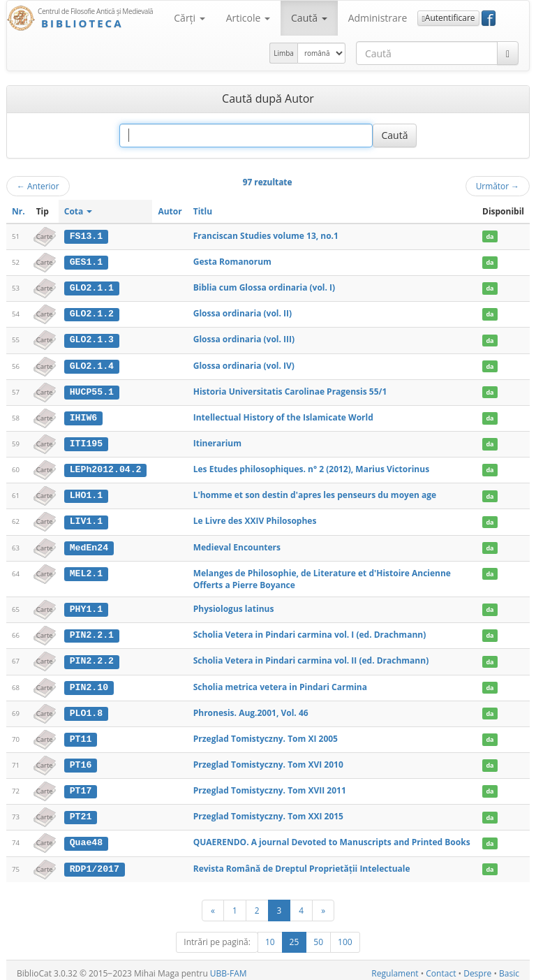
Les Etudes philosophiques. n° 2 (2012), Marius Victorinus (311, 467)
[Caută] (508, 53)
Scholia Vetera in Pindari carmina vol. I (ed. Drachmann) (310, 631)
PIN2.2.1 (92, 631)
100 (345, 936)
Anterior (38, 186)
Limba (284, 53)
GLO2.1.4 (92, 365)
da (490, 236)
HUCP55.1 (92, 390)
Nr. (18, 211)
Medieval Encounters (237, 544)
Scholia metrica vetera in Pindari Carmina (280, 683)
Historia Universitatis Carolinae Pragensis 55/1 (290, 389)
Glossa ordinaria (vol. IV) (244, 364)
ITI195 (86, 441)
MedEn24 (89, 544)
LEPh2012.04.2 (106, 467)
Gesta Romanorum (232, 262)
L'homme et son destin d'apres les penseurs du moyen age (315, 493)
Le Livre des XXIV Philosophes (255, 518)
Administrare (378, 18)
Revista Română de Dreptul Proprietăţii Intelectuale (302, 862)
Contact (441, 967)
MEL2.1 (86, 570)
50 (318, 936)
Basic (509, 967)
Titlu (203, 211)
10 (270, 936)
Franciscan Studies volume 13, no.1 (266, 236)
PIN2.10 (89, 683)
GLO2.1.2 (92, 313)
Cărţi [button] (189, 18)
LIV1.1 (86, 518)
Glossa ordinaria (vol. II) (243, 313)
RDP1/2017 (95, 863)
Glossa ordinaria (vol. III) (244, 338)
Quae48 (86, 837)
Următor (498, 186)
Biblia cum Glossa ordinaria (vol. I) (264, 287)
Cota (79, 211)
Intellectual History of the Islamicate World (283, 415)
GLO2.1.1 (92, 287)
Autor (170, 211)
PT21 (81, 811)
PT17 (81, 786)
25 (295, 936)
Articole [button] (248, 18)
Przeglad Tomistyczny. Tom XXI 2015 (268, 811)
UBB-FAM (229, 967)
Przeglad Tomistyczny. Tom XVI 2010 (268, 760)
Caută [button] (309, 18)
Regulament (395, 967)
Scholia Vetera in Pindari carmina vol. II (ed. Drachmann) (311, 657)
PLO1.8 (86, 708)
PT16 (81, 760)
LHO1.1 (86, 493)
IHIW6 (84, 416)
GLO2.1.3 (92, 339)
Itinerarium (217, 441)
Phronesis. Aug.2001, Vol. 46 (251, 708)
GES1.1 (86, 262)
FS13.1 (86, 236)
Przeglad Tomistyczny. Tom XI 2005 (266, 734)
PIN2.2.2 (92, 657)
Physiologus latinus (234, 605)
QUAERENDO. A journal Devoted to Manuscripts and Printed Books (332, 836)
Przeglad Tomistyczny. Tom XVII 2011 (270, 785)
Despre (477, 967)
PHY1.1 (86, 606)
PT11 (81, 734)
